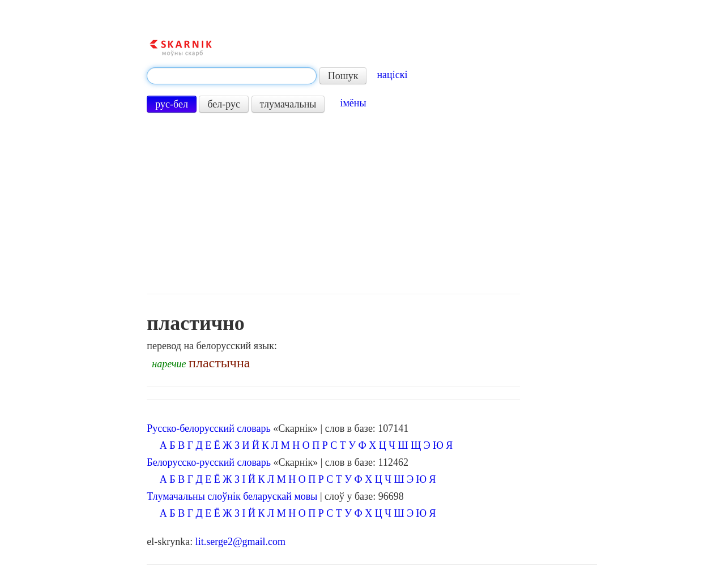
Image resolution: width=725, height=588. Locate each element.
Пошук (343, 76)
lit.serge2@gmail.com (240, 542)
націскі (392, 75)
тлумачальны (288, 104)
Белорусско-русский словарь (209, 462)
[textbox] (232, 76)
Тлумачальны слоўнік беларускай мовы (232, 496)
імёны (353, 103)
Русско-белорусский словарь (208, 428)
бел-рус (224, 104)
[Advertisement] (333, 203)
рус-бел (172, 104)
